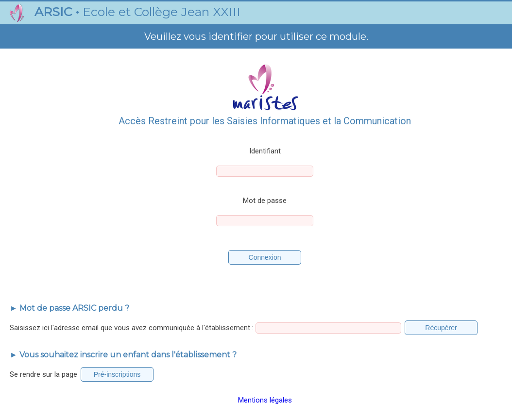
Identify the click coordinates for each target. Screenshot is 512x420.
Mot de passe (265, 201)
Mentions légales (265, 400)
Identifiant (265, 151)
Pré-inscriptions (117, 374)
